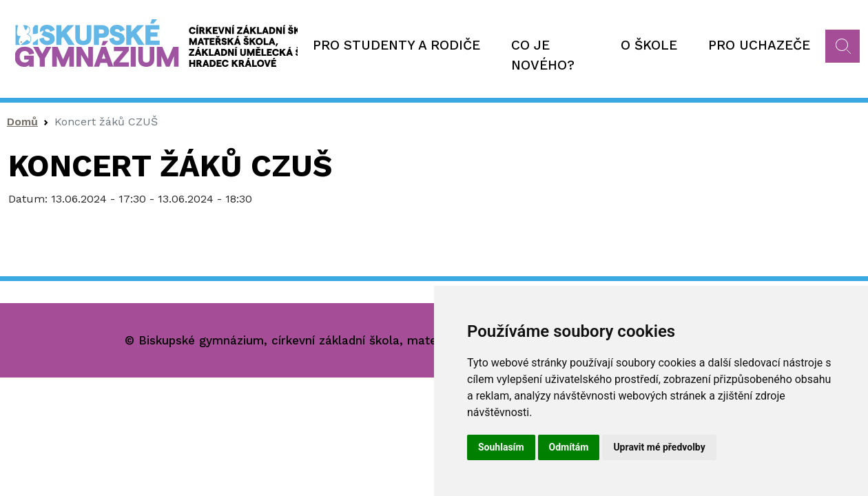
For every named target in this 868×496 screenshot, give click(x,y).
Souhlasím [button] (501, 447)
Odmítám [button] (569, 447)
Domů (22, 122)
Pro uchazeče (759, 45)
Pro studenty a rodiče (396, 45)
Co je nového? (543, 55)
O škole (649, 45)
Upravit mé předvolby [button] (659, 447)
